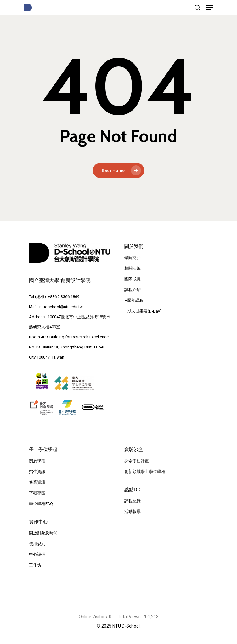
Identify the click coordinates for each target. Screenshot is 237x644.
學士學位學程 (43, 450)
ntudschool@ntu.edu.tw (61, 307)
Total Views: (130, 617)
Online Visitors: (94, 617)
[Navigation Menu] (210, 8)
